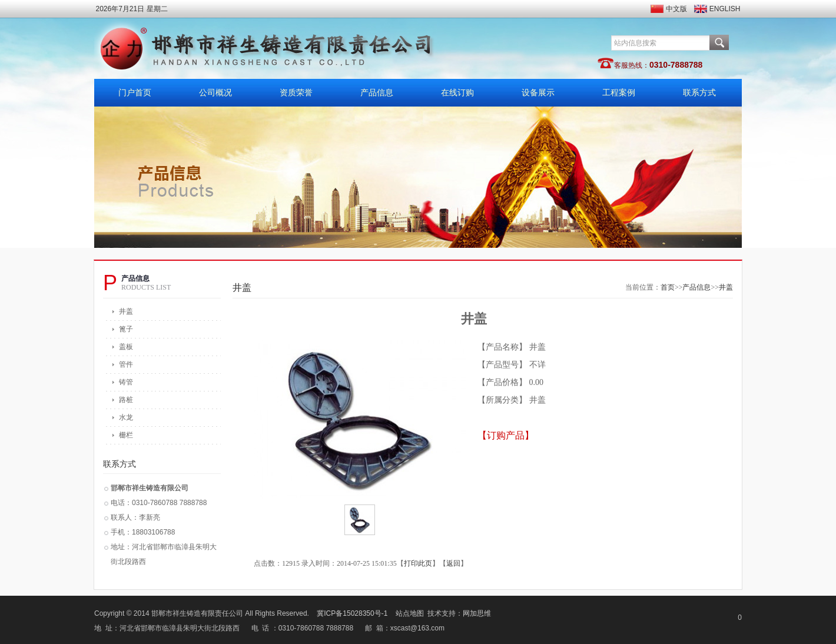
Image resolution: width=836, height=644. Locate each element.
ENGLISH (725, 9)
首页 (668, 287)
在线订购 (457, 93)
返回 (453, 563)
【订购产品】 (506, 435)
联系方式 (699, 93)
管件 (126, 364)
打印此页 (418, 563)
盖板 (126, 347)
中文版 (676, 9)
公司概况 (215, 93)
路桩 (126, 400)
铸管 (126, 382)
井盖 (126, 311)
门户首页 (135, 93)
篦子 (126, 329)
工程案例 (619, 93)
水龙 (126, 417)
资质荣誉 (296, 93)
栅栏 (126, 435)
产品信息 (377, 93)
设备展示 (538, 93)
